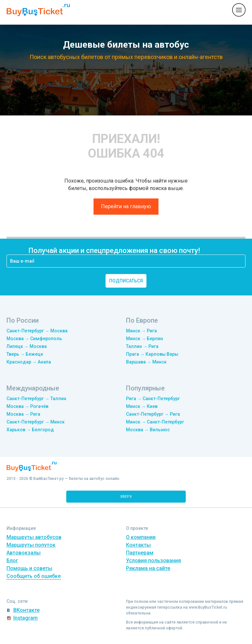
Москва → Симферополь (34, 339)
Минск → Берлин (145, 339)
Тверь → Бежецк (25, 354)
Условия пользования (153, 561)
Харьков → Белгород (30, 430)
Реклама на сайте (148, 568)
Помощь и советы (29, 568)
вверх (126, 497)
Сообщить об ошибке (34, 576)
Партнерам (140, 553)
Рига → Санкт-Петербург (153, 399)
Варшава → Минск (146, 362)
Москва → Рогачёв (27, 406)
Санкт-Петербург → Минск (36, 422)
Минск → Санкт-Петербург (155, 422)
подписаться (126, 281)
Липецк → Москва (27, 346)
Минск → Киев (142, 406)
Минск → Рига (141, 331)
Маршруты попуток (31, 545)
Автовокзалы (24, 553)
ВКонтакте (26, 610)
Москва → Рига (23, 414)
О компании (141, 537)
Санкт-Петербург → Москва (37, 331)
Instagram (25, 618)
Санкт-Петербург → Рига (153, 414)
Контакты (138, 545)
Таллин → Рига (142, 346)
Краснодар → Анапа (29, 362)
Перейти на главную (126, 206)
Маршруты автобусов (34, 537)
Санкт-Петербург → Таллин (36, 399)
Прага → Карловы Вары (152, 354)
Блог (12, 561)
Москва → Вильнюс (148, 430)
